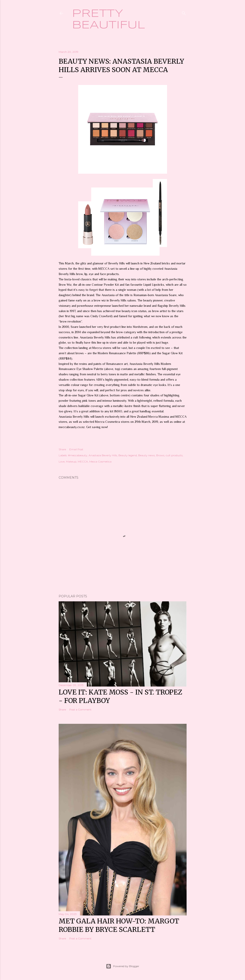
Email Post (76, 449)
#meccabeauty (78, 455)
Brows (160, 455)
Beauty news (146, 455)
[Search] (184, 12)
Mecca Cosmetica (100, 461)
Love (62, 461)
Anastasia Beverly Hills (103, 455)
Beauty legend (128, 455)
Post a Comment (80, 709)
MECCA (83, 461)
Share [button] (62, 449)
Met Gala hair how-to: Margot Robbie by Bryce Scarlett (119, 925)
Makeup (71, 461)
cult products (174, 455)
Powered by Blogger (123, 966)
